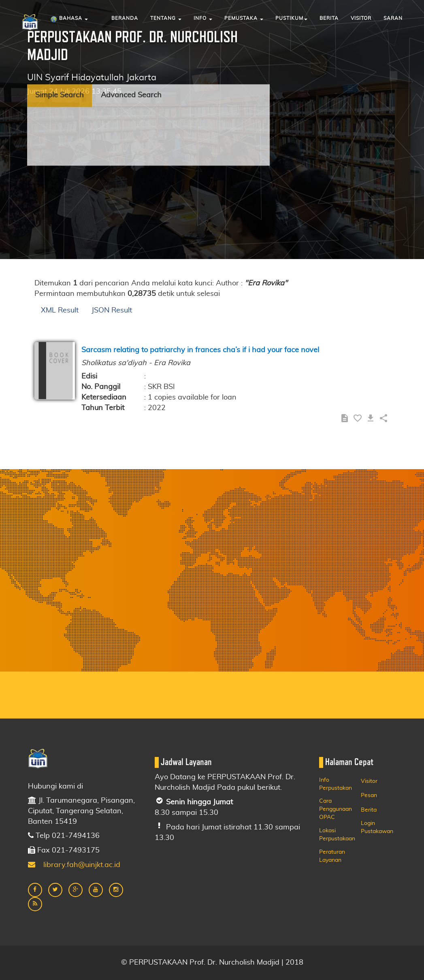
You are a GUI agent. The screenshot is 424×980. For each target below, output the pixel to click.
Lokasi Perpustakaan (337, 835)
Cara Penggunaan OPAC (336, 809)
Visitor (361, 18)
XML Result (60, 310)
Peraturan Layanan (332, 856)
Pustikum (291, 18)
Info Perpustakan (336, 784)
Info (203, 18)
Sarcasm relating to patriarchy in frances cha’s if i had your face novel (200, 350)
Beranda (125, 18)
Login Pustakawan (377, 827)
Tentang (166, 18)
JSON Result (112, 310)
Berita (329, 18)
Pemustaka (244, 18)
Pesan (369, 795)
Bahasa (69, 19)
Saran (393, 18)
